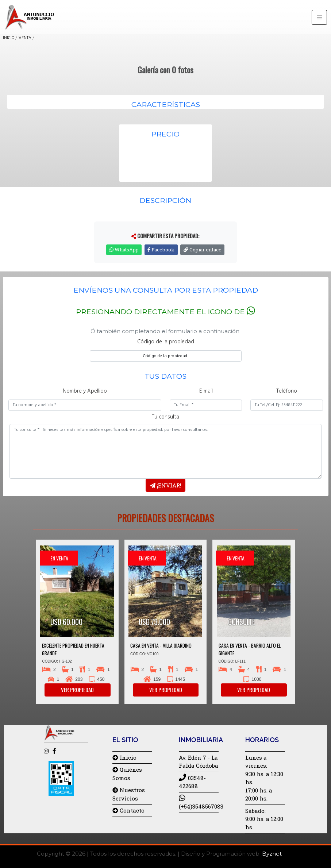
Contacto (128, 810)
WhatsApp (124, 250)
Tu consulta (165, 417)
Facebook (161, 250)
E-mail (206, 391)
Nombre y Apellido (85, 391)
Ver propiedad (77, 690)
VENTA (25, 38)
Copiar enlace (203, 250)
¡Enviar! (165, 485)
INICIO (9, 38)
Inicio (124, 757)
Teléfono (287, 391)
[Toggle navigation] (319, 17)
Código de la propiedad (166, 342)
